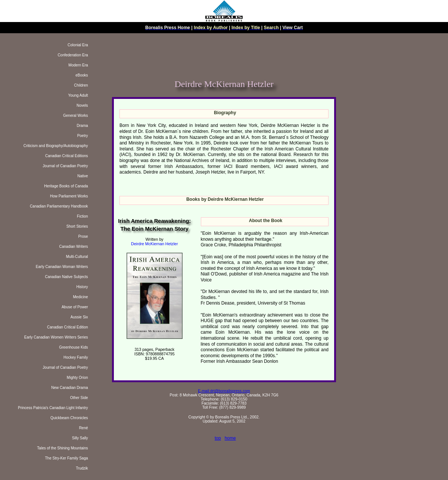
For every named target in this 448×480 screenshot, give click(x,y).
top (218, 438)
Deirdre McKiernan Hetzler (155, 244)
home (230, 438)
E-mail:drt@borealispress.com (224, 391)
